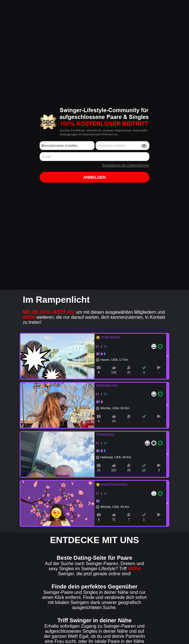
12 (144, 470)
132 (114, 372)
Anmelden (94, 177)
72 (114, 519)
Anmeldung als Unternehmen (126, 165)
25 (129, 470)
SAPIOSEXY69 (103, 386)
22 (129, 372)
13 (114, 421)
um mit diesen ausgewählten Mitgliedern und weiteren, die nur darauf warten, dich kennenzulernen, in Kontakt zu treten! (94, 317)
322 (114, 470)
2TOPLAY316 (110, 337)
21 (99, 470)
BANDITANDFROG (113, 484)
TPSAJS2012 (102, 435)
